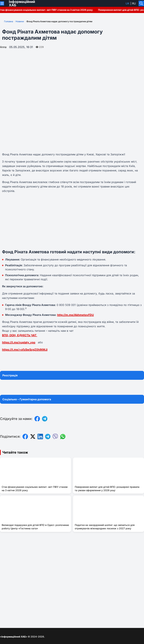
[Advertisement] (72, 221)
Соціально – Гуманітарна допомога (27, 399)
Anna (3, 47)
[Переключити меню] (2, 3)
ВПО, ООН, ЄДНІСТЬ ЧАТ (20, 335)
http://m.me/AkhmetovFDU (75, 315)
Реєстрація (10, 375)
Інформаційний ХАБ (14, 637)
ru (134, 3)
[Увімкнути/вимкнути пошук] (141, 3)
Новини (20, 21)
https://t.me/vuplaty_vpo (19, 342)
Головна (9, 21)
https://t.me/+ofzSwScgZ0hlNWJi (25, 350)
